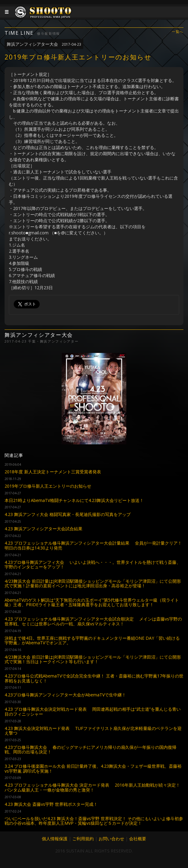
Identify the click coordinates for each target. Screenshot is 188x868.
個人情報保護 (55, 839)
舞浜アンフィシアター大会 (44, 44)
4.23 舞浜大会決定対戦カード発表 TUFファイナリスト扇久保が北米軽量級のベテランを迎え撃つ (93, 731)
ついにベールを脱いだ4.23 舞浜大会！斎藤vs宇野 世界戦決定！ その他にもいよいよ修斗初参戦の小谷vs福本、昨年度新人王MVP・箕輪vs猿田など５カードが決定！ (94, 821)
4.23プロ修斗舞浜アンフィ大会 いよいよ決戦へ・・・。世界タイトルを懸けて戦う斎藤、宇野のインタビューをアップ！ (93, 564)
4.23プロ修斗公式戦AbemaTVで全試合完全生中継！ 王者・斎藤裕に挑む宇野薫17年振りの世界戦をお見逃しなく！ (94, 678)
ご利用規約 (83, 839)
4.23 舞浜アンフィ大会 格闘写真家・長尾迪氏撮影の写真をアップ (68, 514)
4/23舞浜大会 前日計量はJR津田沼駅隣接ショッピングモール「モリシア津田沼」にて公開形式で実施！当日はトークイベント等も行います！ (93, 659)
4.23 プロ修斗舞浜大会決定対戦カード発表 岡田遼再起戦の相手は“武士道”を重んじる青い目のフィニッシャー (93, 711)
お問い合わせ (111, 839)
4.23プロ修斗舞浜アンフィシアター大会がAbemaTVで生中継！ (65, 695)
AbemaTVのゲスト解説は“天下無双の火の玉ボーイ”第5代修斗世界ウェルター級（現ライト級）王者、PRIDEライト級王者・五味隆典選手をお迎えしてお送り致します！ (92, 602)
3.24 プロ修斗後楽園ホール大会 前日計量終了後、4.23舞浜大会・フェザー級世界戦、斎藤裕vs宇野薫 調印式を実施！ (93, 768)
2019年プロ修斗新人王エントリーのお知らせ (48, 486)
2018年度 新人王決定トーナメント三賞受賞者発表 (53, 472)
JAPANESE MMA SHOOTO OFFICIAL (43, 17)
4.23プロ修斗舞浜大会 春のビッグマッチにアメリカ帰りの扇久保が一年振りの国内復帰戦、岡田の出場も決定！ (90, 749)
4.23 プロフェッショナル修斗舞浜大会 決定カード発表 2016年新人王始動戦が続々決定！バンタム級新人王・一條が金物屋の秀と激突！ (92, 787)
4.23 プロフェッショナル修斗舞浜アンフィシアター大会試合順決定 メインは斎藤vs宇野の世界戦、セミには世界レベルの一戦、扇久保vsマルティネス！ (93, 621)
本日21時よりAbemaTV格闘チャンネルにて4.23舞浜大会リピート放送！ (74, 500)
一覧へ (178, 32)
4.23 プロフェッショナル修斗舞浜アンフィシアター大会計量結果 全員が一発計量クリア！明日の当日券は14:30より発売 (93, 545)
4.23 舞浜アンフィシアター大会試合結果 (43, 529)
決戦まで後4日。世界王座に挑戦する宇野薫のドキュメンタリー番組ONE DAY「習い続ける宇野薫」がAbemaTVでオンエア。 (92, 640)
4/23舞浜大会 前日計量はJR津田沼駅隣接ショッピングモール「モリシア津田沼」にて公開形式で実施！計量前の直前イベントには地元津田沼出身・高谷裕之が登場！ (93, 583)
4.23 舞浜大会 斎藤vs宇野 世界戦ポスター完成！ (51, 804)
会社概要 (138, 839)
